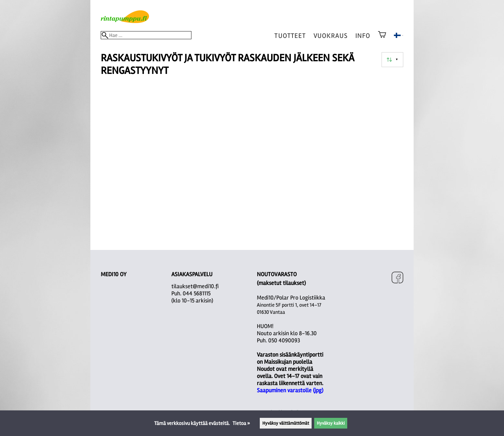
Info (363, 36)
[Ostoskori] (382, 39)
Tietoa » (241, 423)
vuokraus (331, 36)
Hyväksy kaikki (331, 423)
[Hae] (146, 35)
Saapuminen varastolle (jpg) (290, 390)
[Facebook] (397, 278)
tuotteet (290, 36)
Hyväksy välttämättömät (286, 423)
